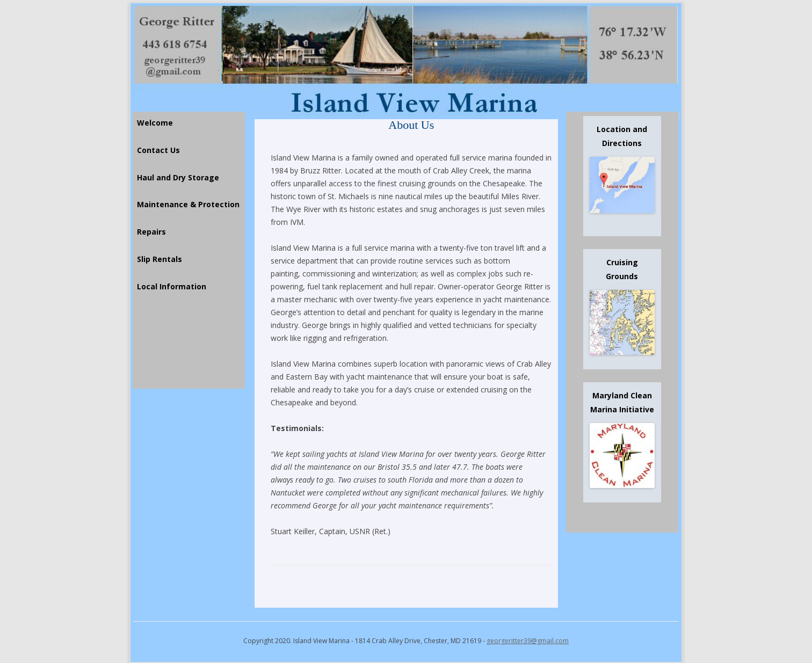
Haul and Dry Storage (178, 177)
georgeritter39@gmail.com (528, 641)
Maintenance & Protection (188, 204)
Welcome (155, 123)
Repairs (151, 232)
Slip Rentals (160, 259)
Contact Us (158, 150)
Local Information (172, 286)
